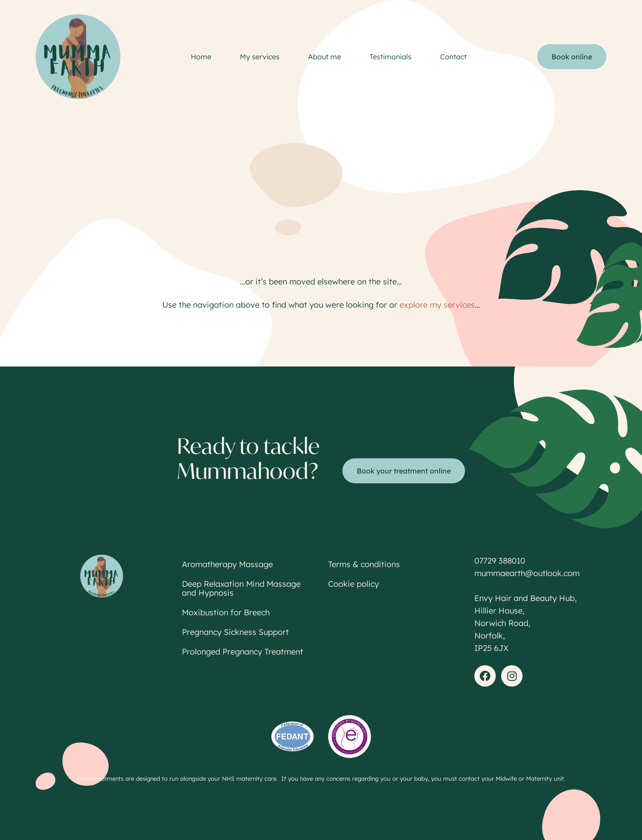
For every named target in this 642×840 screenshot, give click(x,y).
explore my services (437, 305)
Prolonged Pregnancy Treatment (243, 652)
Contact (453, 57)
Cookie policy (354, 584)
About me (325, 57)
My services (260, 57)
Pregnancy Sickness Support (235, 632)
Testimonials (391, 57)
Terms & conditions (364, 564)
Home (201, 57)
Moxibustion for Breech (226, 612)
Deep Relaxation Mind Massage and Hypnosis (241, 588)
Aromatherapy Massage (227, 564)
